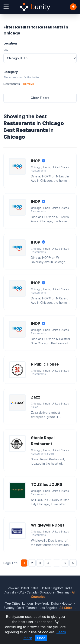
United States (29, 588)
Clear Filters (40, 98)
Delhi (20, 608)
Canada (32, 592)
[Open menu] (6, 7)
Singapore (47, 592)
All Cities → (68, 608)
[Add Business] (73, 7)
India (69, 588)
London (28, 603)
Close (41, 638)
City (6, 50)
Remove (29, 84)
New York (42, 603)
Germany (63, 592)
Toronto (32, 608)
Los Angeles (49, 608)
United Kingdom (52, 588)
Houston (68, 603)
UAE (21, 592)
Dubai (55, 603)
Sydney (9, 608)
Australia (10, 592)
